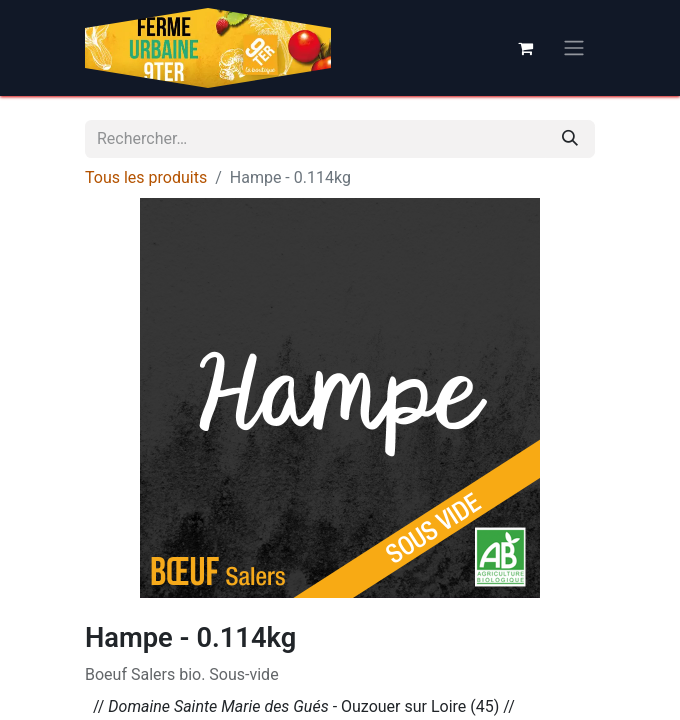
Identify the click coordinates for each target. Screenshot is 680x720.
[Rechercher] (570, 139)
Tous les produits (146, 177)
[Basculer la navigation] (574, 48)
